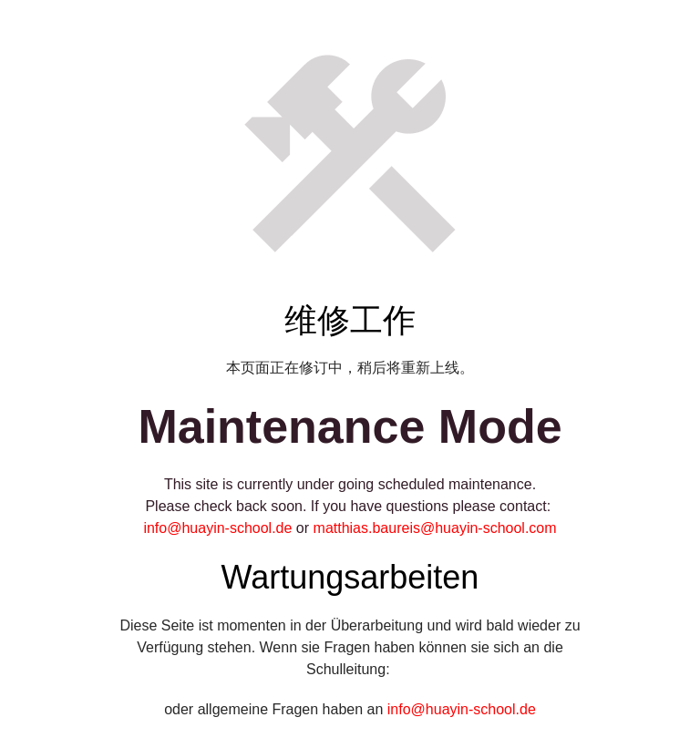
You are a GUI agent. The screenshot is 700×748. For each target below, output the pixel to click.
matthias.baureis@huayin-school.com (435, 528)
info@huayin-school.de (217, 528)
